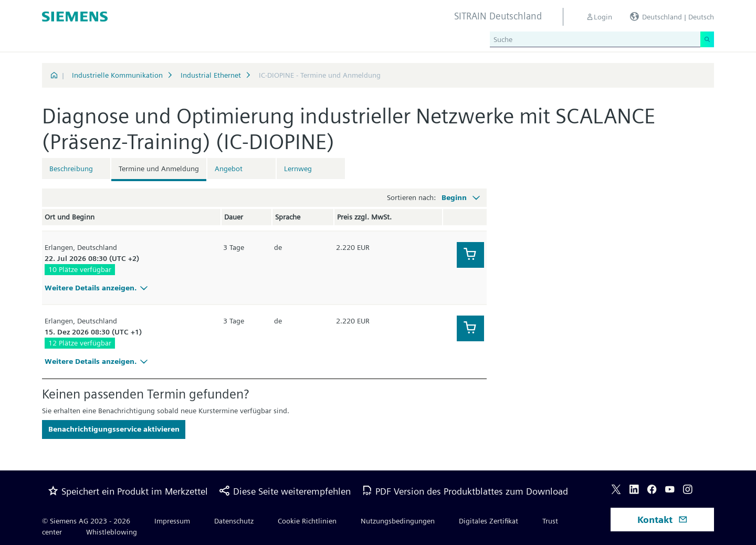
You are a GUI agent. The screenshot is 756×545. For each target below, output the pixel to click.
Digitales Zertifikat (489, 521)
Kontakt (663, 520)
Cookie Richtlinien (307, 521)
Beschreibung (71, 169)
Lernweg (298, 169)
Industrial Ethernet (211, 75)
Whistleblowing (112, 532)
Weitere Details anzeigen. (98, 288)
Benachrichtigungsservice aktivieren (114, 429)
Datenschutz (234, 521)
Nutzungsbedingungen (398, 521)
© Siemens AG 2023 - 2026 (86, 521)
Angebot (229, 169)
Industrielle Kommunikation (117, 75)
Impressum (172, 521)
